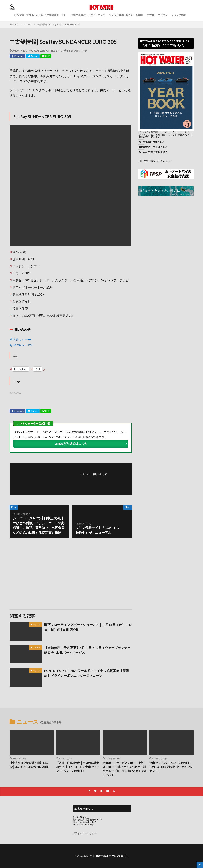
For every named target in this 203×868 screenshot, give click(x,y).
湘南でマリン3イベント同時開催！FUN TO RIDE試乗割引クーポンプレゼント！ (171, 767)
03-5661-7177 (88, 822)
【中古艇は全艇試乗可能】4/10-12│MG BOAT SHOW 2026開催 (29, 765)
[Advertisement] (40, 574)
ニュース (28, 24)
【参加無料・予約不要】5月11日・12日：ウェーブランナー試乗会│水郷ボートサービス (87, 650)
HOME (16, 24)
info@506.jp (88, 824)
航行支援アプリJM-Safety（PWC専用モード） (40, 15)
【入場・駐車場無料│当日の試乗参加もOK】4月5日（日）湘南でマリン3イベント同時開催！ (78, 767)
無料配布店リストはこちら (153, 147)
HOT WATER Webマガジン (112, 856)
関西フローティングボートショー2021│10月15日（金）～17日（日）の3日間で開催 (88, 627)
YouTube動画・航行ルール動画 (126, 15)
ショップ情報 (178, 15)
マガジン (163, 15)
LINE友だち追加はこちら (71, 444)
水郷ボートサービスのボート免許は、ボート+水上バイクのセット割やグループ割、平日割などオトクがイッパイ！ (125, 769)
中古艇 (150, 15)
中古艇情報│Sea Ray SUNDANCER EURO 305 (58, 24)
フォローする (95, 479)
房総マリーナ (81, 51)
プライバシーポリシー (85, 833)
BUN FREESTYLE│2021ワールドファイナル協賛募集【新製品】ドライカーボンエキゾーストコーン (87, 673)
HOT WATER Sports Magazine (155, 161)
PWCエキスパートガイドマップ (87, 15)
